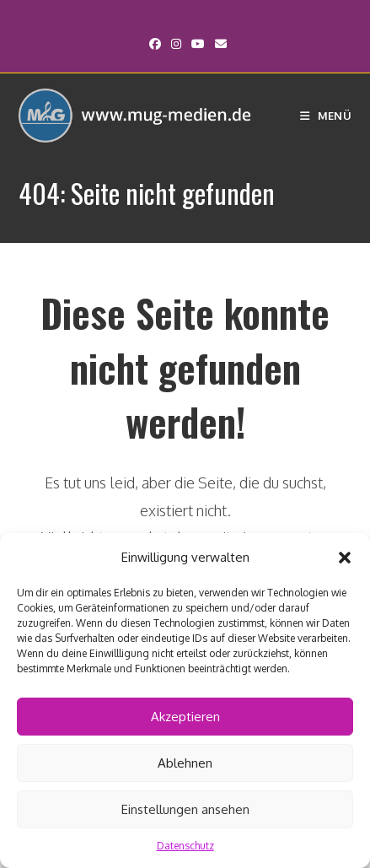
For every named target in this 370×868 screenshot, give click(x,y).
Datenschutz (185, 846)
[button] (345, 558)
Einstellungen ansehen (185, 809)
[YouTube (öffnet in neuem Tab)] (198, 44)
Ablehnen (185, 763)
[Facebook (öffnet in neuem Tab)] (155, 44)
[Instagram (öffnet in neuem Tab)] (176, 44)
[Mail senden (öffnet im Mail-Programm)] (218, 44)
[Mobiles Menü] (326, 116)
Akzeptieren (185, 717)
